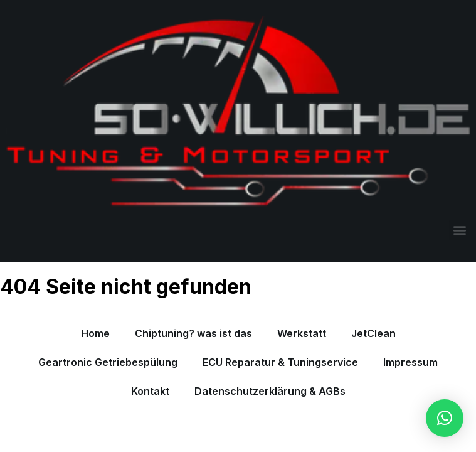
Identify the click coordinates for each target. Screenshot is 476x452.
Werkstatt (302, 333)
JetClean (373, 333)
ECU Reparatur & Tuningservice (280, 362)
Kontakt (150, 391)
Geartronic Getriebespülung (108, 362)
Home (95, 333)
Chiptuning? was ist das (193, 333)
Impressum (410, 362)
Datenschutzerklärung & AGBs (270, 391)
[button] (459, 230)
